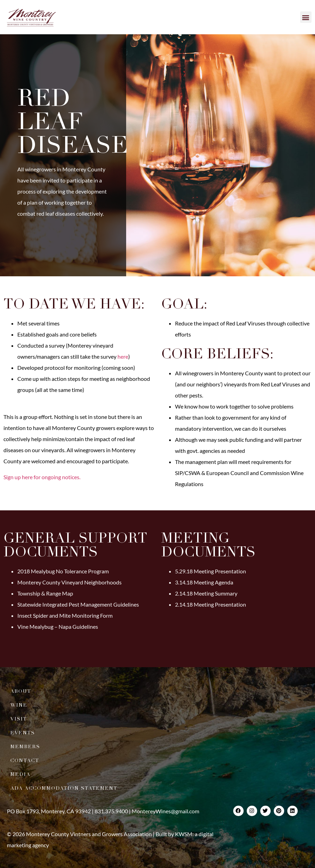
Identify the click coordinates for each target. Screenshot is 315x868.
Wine (19, 705)
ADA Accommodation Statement (64, 788)
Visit (19, 719)
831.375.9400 (111, 811)
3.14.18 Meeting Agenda (204, 582)
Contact (25, 760)
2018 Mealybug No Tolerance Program (63, 571)
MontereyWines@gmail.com (165, 811)
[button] (306, 17)
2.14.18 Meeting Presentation (211, 604)
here (123, 356)
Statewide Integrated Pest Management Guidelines (78, 604)
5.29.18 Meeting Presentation (211, 571)
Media (20, 774)
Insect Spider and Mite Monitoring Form (65, 615)
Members (25, 747)
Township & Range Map (45, 593)
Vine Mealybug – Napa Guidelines (58, 627)
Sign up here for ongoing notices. (42, 477)
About (21, 691)
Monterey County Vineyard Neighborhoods (69, 582)
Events (23, 733)
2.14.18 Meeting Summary (206, 593)
